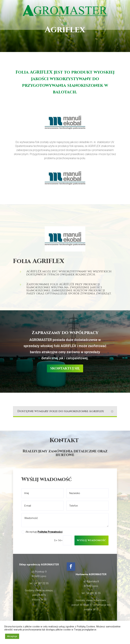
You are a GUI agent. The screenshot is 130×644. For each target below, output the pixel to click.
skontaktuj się (65, 314)
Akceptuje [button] (12, 636)
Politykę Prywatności (50, 532)
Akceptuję (42, 532)
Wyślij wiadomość (91, 540)
